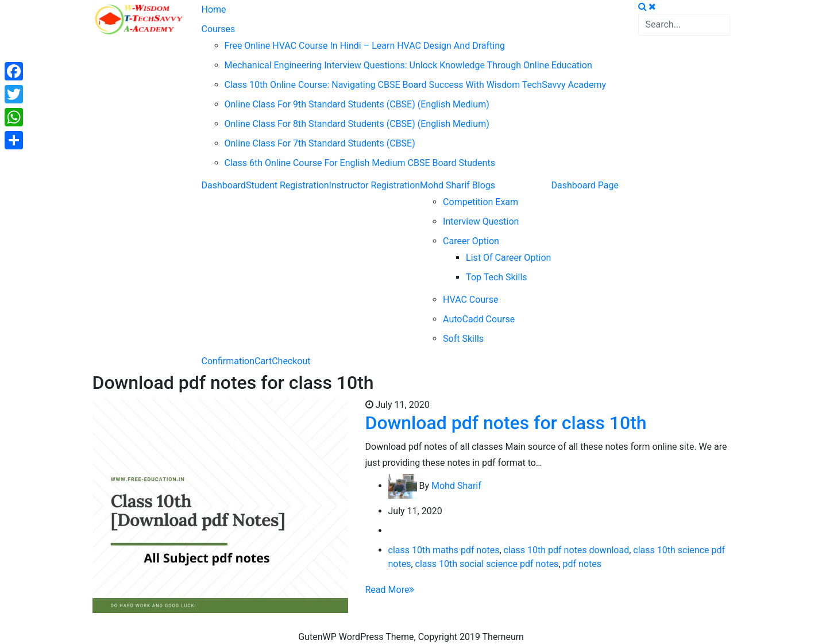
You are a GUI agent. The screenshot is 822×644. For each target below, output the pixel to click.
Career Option (471, 241)
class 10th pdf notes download (567, 550)
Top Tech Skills (497, 277)
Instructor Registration (375, 185)
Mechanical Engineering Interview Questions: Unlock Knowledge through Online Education (408, 65)
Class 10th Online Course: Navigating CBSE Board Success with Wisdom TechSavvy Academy (416, 85)
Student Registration (287, 185)
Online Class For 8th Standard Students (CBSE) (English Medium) (357, 124)
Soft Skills (463, 339)
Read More (390, 590)
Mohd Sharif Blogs (458, 185)
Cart (263, 361)
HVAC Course (470, 300)
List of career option (508, 258)
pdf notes (582, 564)
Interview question (481, 221)
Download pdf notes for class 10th (506, 423)
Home (214, 9)
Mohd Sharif (456, 486)
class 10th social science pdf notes (487, 564)
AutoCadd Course (479, 319)
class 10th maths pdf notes (444, 550)
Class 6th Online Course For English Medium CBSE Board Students (360, 163)
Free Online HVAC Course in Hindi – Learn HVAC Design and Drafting (365, 46)
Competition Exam (481, 202)
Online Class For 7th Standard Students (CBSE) (320, 143)
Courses (219, 29)
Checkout (291, 361)
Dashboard (224, 185)
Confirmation (228, 361)
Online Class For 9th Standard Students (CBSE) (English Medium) (357, 104)
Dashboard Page (585, 185)
